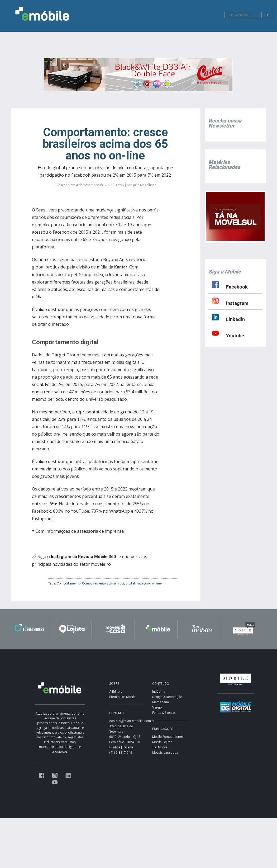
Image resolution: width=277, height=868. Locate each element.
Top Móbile (160, 747)
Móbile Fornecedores (168, 737)
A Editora (116, 692)
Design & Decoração (167, 697)
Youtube (235, 336)
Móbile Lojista (162, 742)
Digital (130, 583)
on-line (157, 583)
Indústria (159, 692)
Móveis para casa (165, 753)
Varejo (157, 707)
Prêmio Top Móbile (122, 697)
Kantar (121, 267)
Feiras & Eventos (164, 713)
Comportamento (69, 583)
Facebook (143, 583)
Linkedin (235, 319)
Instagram (237, 303)
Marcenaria (161, 702)
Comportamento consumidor (103, 583)
